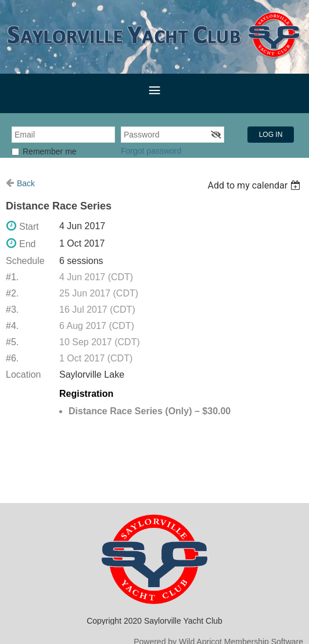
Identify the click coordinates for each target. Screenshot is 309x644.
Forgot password (151, 151)
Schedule (25, 261)
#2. (12, 293)
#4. (12, 326)
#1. (12, 277)
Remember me (50, 151)
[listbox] (255, 185)
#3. (12, 310)
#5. (12, 342)
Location (24, 375)
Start (29, 227)
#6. (12, 358)
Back (26, 183)
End (27, 244)
